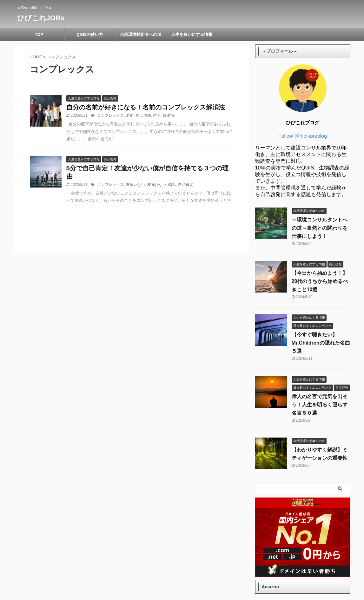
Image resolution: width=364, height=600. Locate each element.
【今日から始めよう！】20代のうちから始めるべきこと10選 (320, 281)
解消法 (169, 115)
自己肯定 (186, 185)
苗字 (157, 115)
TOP (39, 34)
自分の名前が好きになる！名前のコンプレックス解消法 (146, 107)
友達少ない (157, 185)
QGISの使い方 (90, 34)
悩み (172, 185)
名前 (130, 115)
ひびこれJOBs (41, 18)
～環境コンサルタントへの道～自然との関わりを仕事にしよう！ (320, 228)
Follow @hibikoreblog (303, 136)
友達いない (136, 185)
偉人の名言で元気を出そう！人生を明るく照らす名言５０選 (320, 405)
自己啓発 (143, 115)
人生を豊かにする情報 (192, 34)
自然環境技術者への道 (141, 34)
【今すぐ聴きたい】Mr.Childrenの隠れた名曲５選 (321, 343)
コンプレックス (110, 115)
